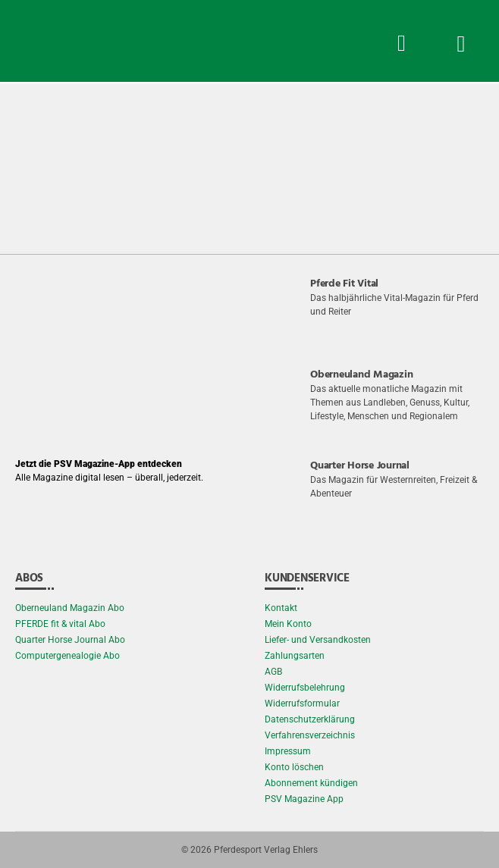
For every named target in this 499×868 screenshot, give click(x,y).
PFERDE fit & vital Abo (60, 624)
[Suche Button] (400, 41)
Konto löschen (294, 767)
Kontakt (281, 608)
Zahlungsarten (295, 656)
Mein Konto (288, 624)
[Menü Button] (461, 41)
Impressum (288, 751)
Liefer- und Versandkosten (318, 640)
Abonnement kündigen (311, 783)
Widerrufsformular (302, 703)
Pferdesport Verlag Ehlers (266, 850)
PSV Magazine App (304, 799)
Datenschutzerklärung (310, 719)
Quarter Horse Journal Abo (70, 640)
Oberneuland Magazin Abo (70, 608)
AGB (273, 672)
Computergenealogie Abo (67, 656)
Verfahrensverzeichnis (310, 735)
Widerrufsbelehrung (305, 688)
